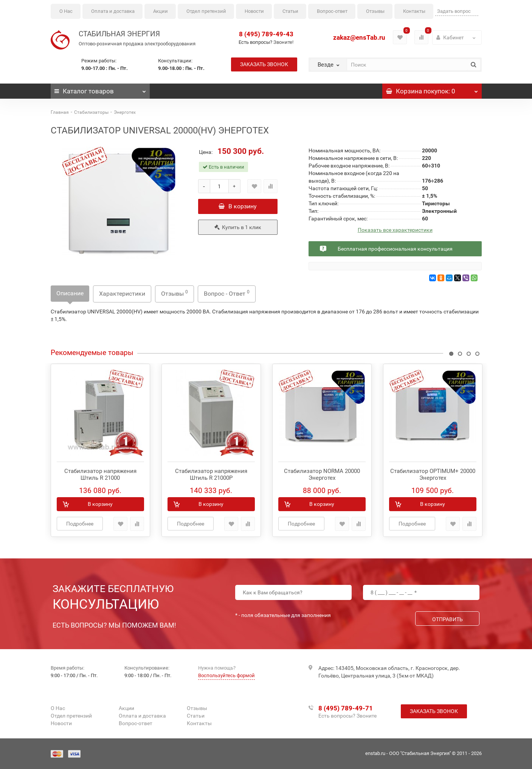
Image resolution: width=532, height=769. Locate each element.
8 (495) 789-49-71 (346, 708)
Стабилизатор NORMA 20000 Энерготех (322, 474)
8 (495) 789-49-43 (266, 34)
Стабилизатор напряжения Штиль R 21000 (100, 474)
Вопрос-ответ (332, 11)
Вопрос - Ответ (227, 293)
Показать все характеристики (395, 230)
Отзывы (375, 11)
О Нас (66, 11)
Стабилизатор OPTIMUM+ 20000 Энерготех (433, 474)
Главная (60, 112)
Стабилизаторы (91, 112)
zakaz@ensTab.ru (359, 37)
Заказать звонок (264, 64)
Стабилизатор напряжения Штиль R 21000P (211, 474)
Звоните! (283, 42)
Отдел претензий (206, 11)
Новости (254, 11)
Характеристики (122, 294)
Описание (70, 293)
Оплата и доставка (113, 11)
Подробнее (80, 524)
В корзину (238, 206)
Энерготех (125, 112)
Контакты (414, 11)
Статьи (290, 11)
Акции (161, 11)
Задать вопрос (454, 11)
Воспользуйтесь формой (226, 675)
